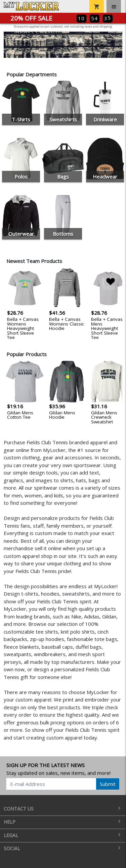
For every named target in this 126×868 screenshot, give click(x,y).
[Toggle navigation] (114, 6)
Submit (108, 784)
